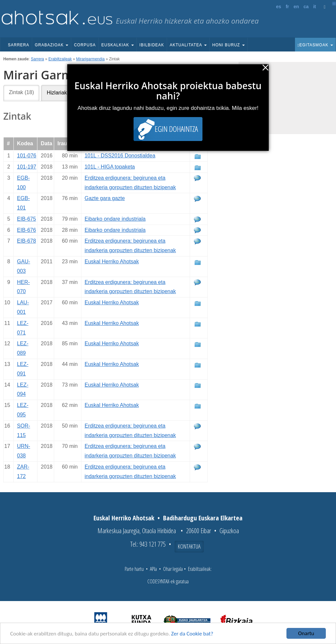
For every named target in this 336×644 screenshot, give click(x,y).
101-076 (27, 156)
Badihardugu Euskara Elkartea (203, 518)
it (315, 7)
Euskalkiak (118, 45)
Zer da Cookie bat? (192, 634)
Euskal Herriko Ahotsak (112, 262)
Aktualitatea (188, 45)
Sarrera (19, 45)
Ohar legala (173, 569)
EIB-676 (27, 230)
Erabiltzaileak (60, 59)
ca (306, 7)
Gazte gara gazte (105, 198)
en (296, 7)
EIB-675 (27, 219)
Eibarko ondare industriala (115, 219)
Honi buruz (229, 45)
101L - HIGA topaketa (110, 167)
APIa (153, 569)
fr (287, 7)
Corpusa (85, 45)
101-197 (27, 167)
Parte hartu (134, 569)
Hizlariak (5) (61, 93)
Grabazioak (52, 45)
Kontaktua (189, 546)
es (279, 7)
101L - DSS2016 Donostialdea (120, 156)
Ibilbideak (152, 45)
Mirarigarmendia (90, 59)
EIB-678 (27, 241)
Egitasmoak (315, 45)
